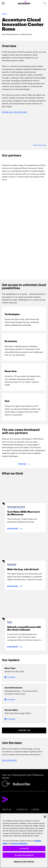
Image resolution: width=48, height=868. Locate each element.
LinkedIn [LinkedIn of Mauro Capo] (11, 677)
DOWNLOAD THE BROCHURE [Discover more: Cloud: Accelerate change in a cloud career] (14, 112)
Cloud (9, 622)
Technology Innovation (16, 507)
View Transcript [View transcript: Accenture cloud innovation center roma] (39, 145)
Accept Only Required (24, 855)
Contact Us (22, 809)
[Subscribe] (17, 784)
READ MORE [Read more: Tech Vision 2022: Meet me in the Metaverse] (13, 529)
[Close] (45, 817)
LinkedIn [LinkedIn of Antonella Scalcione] (11, 699)
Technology (12, 564)
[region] (24, 841)
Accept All (24, 848)
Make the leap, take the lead (23, 569)
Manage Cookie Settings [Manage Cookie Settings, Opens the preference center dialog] (24, 862)
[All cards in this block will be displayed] (24, 464)
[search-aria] (45, 3)
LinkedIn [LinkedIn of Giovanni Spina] (11, 719)
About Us (7, 809)
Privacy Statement (19, 843)
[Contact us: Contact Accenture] (24, 730)
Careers (35, 809)
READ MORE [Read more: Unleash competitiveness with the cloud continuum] (13, 647)
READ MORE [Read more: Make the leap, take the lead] (13, 586)
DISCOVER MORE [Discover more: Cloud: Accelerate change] (9, 760)
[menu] (3, 3)
